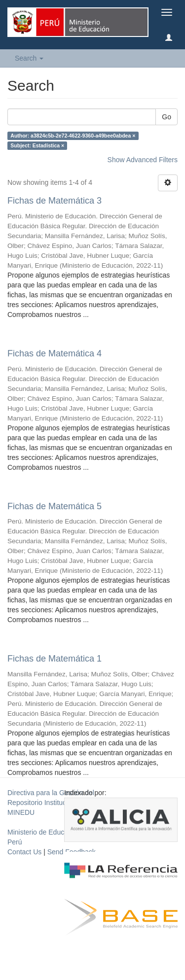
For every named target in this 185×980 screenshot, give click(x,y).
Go (166, 117)
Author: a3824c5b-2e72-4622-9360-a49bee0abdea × (73, 136)
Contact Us (24, 852)
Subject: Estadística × (37, 145)
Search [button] (29, 58)
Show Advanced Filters (143, 160)
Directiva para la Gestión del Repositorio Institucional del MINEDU (51, 803)
